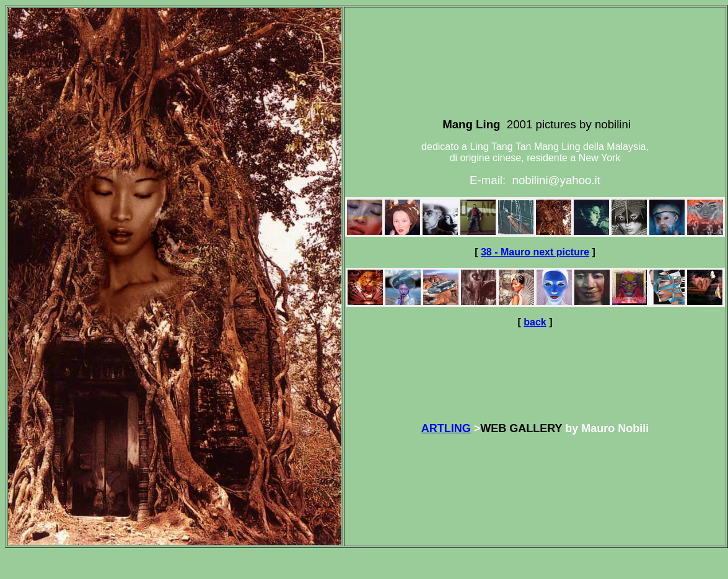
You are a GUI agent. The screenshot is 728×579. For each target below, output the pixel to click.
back (535, 322)
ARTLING (446, 428)
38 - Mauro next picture (535, 252)
